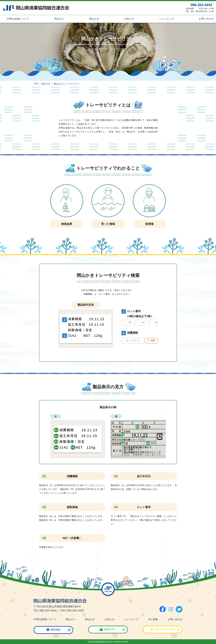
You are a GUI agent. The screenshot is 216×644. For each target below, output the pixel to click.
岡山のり (59, 19)
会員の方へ (110, 630)
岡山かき (94, 19)
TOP (36, 84)
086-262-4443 (201, 5)
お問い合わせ (206, 19)
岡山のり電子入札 (165, 630)
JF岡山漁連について (18, 19)
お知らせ (129, 19)
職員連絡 (56, 630)
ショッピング (166, 19)
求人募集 (153, 619)
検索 (153, 341)
